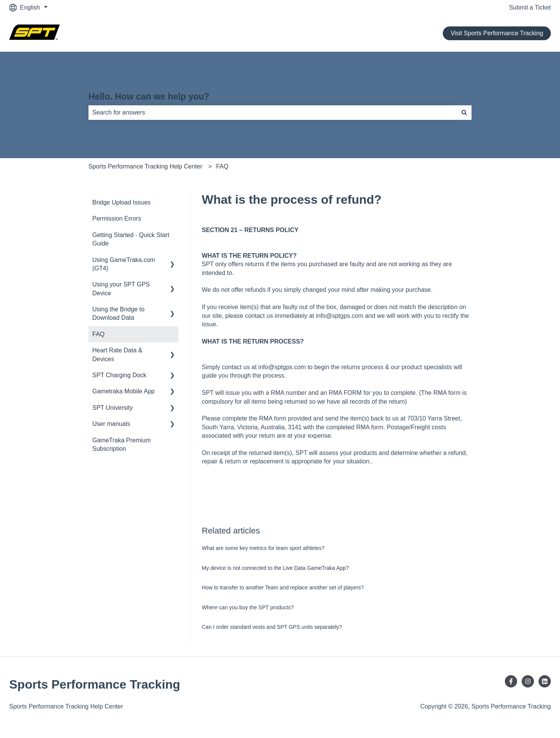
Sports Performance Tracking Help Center (145, 166)
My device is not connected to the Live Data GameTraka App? (275, 568)
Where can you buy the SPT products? (248, 607)
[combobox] (273, 113)
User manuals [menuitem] (111, 424)
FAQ (222, 166)
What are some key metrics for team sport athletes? (263, 548)
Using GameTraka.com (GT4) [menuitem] (124, 264)
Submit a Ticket (530, 7)
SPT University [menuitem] (113, 408)
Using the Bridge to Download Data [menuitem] (118, 313)
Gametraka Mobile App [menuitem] (124, 391)
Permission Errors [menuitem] (117, 218)
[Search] (464, 113)
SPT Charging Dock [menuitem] (119, 375)
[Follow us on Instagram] (528, 681)
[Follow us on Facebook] (511, 681)
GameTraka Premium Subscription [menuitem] (121, 444)
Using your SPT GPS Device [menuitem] (121, 289)
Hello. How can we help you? (149, 97)
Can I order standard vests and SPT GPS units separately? (272, 627)
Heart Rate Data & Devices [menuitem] (117, 354)
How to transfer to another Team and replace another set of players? (283, 587)
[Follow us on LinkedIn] (545, 681)
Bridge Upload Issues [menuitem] (121, 202)
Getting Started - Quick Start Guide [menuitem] (131, 239)
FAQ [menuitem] (98, 334)
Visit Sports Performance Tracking (497, 33)
